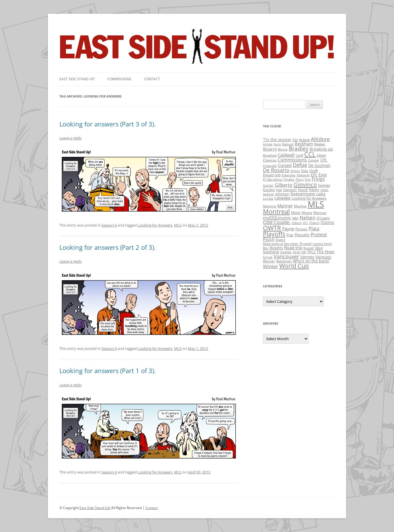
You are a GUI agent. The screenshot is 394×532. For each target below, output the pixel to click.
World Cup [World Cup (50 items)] (294, 266)
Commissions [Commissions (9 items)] (292, 160)
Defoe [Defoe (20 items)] (300, 165)
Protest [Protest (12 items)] (319, 234)
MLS (178, 225)
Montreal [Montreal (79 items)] (276, 212)
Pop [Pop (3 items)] (290, 235)
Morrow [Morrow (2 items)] (320, 213)
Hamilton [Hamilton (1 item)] (290, 190)
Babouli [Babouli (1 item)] (288, 144)
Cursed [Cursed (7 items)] (285, 165)
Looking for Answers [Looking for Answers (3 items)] (309, 198)
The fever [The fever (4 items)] (326, 252)
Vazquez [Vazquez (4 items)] (323, 257)
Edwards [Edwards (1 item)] (303, 175)
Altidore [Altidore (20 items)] (320, 139)
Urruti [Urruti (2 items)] (268, 257)
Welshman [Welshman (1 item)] (284, 261)
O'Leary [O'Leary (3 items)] (323, 218)
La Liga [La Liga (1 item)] (268, 198)
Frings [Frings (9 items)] (318, 179)
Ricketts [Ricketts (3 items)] (276, 248)
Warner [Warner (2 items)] (269, 261)
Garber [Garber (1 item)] (268, 186)
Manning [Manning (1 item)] (270, 206)
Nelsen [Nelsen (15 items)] (308, 218)
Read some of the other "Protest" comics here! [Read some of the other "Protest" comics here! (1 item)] (297, 244)
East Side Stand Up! (95, 508)
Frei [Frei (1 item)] (308, 180)
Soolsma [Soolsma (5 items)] (271, 252)
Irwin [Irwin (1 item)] (324, 190)
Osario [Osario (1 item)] (314, 223)
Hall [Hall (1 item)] (279, 190)
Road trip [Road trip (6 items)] (293, 248)
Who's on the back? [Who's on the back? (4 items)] (311, 261)
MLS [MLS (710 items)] (316, 204)
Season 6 (109, 225)
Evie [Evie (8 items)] (323, 175)
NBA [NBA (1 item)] (295, 218)
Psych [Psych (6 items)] (269, 239)
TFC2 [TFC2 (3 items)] (311, 252)
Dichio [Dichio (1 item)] (295, 171)
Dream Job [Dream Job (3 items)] (272, 175)
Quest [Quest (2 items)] (280, 240)
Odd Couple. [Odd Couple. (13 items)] (277, 222)
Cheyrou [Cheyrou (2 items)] (270, 160)
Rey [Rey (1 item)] (266, 248)
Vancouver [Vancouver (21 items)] (286, 256)
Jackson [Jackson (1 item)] (269, 194)
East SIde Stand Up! (77, 79)
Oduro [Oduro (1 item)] (297, 223)
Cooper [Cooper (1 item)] (314, 160)
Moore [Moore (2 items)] (307, 213)
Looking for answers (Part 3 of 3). (108, 124)
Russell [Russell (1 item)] (309, 248)
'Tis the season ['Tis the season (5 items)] (277, 140)
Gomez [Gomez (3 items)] (324, 185)
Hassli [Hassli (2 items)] (303, 190)
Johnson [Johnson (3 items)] (282, 194)
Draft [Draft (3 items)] (314, 171)
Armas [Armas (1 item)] (268, 144)
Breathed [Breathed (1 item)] (270, 155)
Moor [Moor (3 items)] (296, 213)
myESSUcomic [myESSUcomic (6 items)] (277, 218)
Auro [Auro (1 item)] (277, 144)
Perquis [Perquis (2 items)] (301, 229)
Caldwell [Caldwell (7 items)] (286, 155)
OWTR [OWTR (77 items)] (272, 228)
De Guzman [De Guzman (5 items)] (319, 165)
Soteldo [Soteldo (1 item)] (286, 252)
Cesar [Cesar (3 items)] (321, 155)
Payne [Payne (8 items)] (288, 229)
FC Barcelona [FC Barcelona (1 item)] (273, 180)
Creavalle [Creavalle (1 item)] (270, 166)
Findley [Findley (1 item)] (289, 180)
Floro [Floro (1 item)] (300, 180)
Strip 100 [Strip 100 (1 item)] (299, 252)
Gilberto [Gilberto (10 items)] (284, 185)
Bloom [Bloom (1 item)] (283, 149)
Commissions (119, 79)
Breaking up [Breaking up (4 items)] (321, 149)
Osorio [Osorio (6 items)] (327, 222)
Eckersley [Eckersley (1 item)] (289, 175)
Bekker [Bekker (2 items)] (320, 144)
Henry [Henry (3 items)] (314, 190)
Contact (152, 79)
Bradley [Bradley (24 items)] (299, 148)
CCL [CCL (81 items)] (310, 154)
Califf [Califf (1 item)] (299, 155)
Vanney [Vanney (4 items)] (307, 257)
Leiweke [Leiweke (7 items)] (282, 198)
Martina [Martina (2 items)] (300, 206)
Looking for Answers (155, 225)
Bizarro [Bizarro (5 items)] (270, 149)
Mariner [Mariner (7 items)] (285, 206)
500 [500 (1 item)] (295, 140)
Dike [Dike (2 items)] (305, 171)
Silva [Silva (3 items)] (319, 248)
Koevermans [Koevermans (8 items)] (303, 194)
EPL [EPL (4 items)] (314, 175)
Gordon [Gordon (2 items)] (269, 190)
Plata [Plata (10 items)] (314, 229)
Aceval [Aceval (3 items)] (304, 140)
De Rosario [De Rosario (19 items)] (276, 170)
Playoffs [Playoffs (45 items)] (274, 234)
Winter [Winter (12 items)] (271, 266)
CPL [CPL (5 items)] (324, 160)
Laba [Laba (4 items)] (321, 194)
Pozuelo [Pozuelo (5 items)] (302, 235)
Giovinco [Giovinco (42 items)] (305, 184)
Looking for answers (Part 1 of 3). (108, 371)
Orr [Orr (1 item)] (306, 223)
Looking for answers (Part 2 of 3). (108, 247)
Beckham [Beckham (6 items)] (304, 144)
